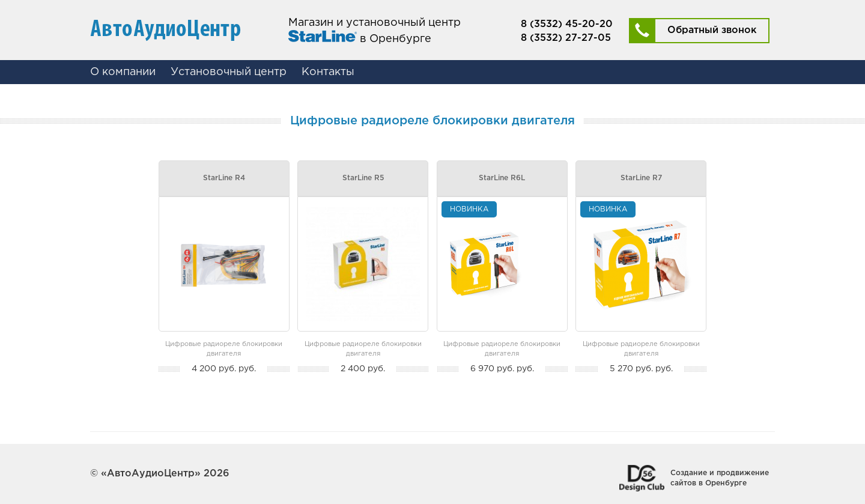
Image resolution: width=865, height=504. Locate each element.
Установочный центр (229, 72)
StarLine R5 (363, 178)
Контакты (328, 72)
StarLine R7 (641, 178)
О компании (123, 72)
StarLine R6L (502, 178)
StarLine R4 (224, 178)
